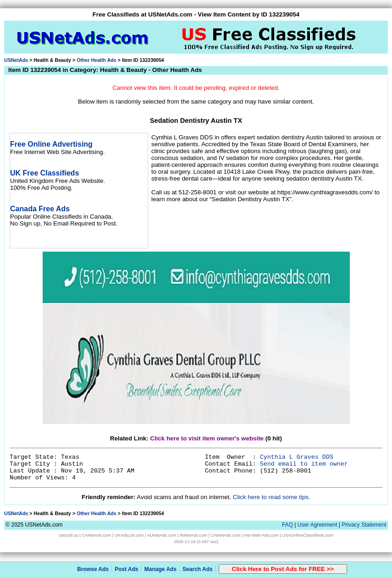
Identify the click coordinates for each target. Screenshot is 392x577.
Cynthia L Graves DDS (297, 457)
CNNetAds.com (226, 535)
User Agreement (317, 525)
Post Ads (127, 569)
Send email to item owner (304, 464)
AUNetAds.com (162, 535)
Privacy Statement (364, 525)
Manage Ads (160, 569)
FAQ (287, 525)
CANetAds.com (96, 535)
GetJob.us (69, 535)
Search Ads (198, 569)
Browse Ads (93, 569)
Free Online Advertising (51, 144)
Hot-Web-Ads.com (261, 535)
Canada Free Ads (40, 209)
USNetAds (16, 60)
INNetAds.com (193, 535)
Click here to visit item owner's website (207, 438)
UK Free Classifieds (44, 173)
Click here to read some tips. (272, 497)
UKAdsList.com (129, 535)
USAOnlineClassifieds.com (307, 535)
